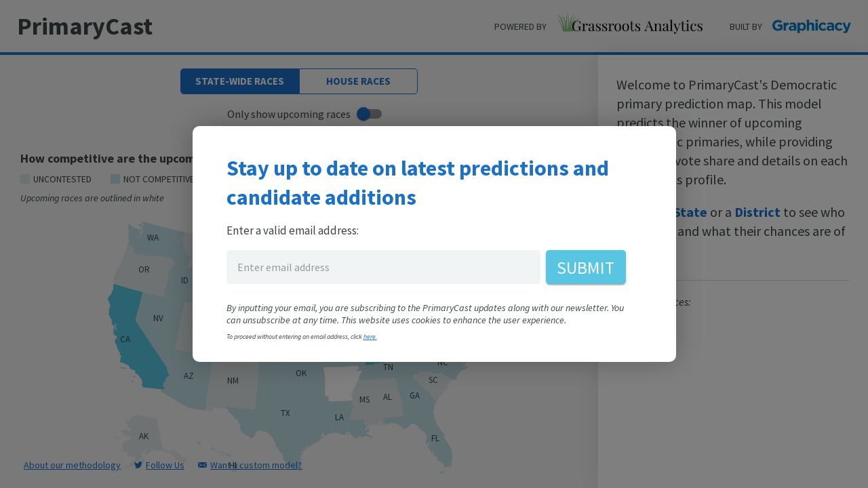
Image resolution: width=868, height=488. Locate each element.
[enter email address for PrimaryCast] (383, 267)
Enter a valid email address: (293, 230)
